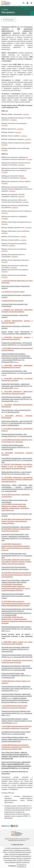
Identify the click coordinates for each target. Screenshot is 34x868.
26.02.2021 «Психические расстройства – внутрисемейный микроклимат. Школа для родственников (17, 575)
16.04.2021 (7, 706)
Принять (21, 866)
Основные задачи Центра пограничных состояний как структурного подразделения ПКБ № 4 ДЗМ (16, 747)
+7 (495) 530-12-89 (17, 845)
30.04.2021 (7, 745)
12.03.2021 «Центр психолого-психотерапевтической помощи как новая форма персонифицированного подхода (16, 603)
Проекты (6, 9)
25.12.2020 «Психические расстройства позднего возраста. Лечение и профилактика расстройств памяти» (17, 479)
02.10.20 (7, 321)
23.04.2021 (7, 726)
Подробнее (12, 866)
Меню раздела (10, 20)
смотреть (26, 114)
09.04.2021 (7, 681)
